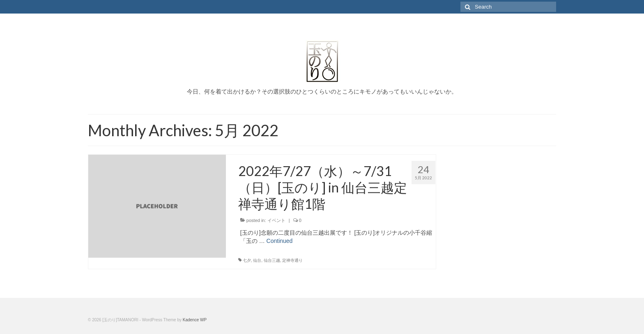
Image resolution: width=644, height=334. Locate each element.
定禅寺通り (292, 260)
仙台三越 (272, 260)
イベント (276, 220)
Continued (280, 241)
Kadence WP (195, 320)
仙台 (257, 260)
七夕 (247, 260)
